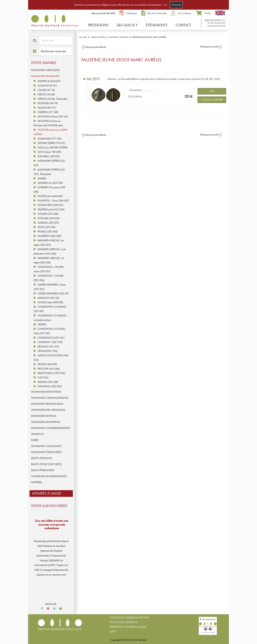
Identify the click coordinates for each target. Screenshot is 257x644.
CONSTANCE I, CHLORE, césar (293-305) (49, 269)
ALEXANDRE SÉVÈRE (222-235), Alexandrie (49, 172)
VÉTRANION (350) (47, 351)
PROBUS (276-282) (48, 232)
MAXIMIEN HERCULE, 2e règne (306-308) (49, 260)
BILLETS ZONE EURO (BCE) (46, 464)
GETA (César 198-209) (49, 152)
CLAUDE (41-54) (46, 90)
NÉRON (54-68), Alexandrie (53, 99)
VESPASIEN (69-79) (48, 103)
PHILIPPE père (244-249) (50, 196)
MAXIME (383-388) (48, 382)
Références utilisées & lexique (128, 627)
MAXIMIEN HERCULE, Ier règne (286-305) (49, 243)
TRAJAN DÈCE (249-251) (50, 205)
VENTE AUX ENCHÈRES (49, 506)
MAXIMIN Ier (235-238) (50, 183)
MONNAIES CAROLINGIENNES (50, 398)
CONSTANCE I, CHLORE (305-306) (48, 278)
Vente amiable (44, 63)
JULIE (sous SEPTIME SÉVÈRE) (53, 147)
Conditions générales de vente (130, 618)
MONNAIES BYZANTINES (46, 392)
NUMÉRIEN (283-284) (49, 236)
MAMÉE (42, 178)
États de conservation (124, 622)
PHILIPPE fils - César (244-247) (53, 201)
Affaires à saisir (46, 493)
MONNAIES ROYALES (44, 416)
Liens (113, 631)
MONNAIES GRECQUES (45, 70)
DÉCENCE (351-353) (48, 347)
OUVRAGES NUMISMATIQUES (49, 476)
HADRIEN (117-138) (48, 112)
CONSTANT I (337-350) (50, 342)
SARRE (35, 440)
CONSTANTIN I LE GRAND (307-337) (50, 309)
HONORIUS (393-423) (50, 386)
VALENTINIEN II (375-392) (51, 373)
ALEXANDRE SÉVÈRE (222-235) (49, 163)
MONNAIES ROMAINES (45, 76)
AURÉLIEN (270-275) (48, 223)
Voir (212, 91)
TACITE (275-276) (46, 227)
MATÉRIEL (37, 482)
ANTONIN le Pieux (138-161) (53, 117)
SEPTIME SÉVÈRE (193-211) (51, 143)
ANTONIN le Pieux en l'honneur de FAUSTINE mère (48, 123)
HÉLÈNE (42, 324)
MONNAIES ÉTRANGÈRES (46, 452)
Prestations (98, 25)
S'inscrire (176, 5)
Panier (208, 13)
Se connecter (185, 13)
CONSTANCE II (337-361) (51, 338)
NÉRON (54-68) (46, 94)
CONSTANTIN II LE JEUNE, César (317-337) (50, 331)
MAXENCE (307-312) (48, 298)
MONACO (37, 434)
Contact (184, 25)
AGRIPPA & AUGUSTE (49, 81)
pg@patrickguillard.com (215, 20)
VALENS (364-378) (47, 364)
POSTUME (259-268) (49, 218)
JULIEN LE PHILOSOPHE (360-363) (51, 358)
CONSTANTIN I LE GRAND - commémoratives (50, 318)
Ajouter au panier (212, 100)
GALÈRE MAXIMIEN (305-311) (53, 293)
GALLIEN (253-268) (48, 214)
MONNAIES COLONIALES (46, 446)
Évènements (157, 25)
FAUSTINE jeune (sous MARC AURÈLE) (51, 132)
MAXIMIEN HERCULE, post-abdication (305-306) (50, 251)
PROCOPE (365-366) (49, 369)
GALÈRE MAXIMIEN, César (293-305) (50, 287)
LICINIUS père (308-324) (50, 302)
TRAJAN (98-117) (47, 108)
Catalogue (131, 13)
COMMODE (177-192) (49, 139)
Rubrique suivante (211, 47)
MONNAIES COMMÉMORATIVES (51, 428)
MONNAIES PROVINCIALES (47, 404)
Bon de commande (157, 13)
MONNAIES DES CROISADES (48, 410)
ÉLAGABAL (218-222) (49, 156)
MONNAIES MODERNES (46, 422)
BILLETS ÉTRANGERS (43, 470)
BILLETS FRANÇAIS (42, 458)
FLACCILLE (43, 377)
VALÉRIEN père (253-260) (51, 209)
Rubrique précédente (93, 47)
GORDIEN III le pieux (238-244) (50, 190)
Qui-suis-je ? (127, 25)
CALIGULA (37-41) (47, 86)
